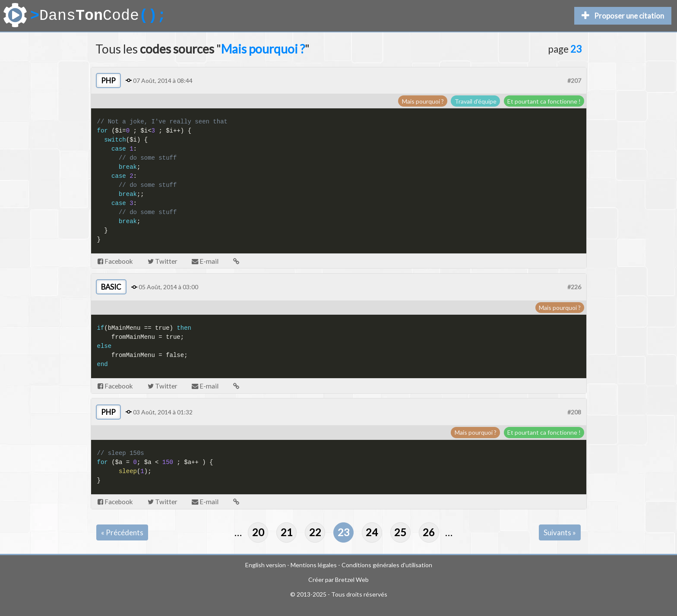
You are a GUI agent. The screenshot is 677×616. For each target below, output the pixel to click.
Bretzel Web (352, 580)
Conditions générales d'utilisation (387, 565)
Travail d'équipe (476, 101)
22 (315, 532)
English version (266, 565)
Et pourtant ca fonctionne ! (544, 101)
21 (287, 532)
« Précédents (122, 532)
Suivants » (560, 532)
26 (429, 532)
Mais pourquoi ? (423, 101)
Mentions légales (314, 565)
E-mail (205, 261)
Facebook (115, 261)
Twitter (163, 261)
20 (258, 532)
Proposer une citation (623, 16)
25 (400, 532)
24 (372, 532)
